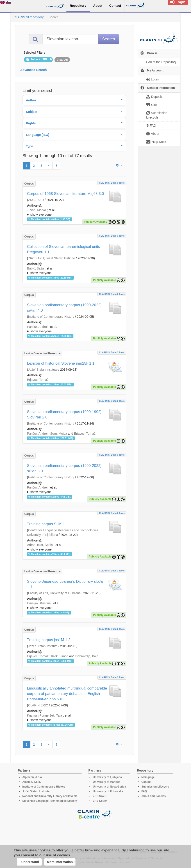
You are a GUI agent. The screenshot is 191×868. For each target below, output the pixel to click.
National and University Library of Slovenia (50, 796)
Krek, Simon (60, 656)
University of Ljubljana (107, 777)
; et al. (74, 212)
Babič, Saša (35, 268)
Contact (147, 782)
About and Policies (154, 796)
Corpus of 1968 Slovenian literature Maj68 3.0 (65, 194)
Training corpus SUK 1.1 (48, 524)
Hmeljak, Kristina (39, 603)
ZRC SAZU (36, 200)
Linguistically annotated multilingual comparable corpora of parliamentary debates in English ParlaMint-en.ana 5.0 (67, 694)
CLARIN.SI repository (29, 17)
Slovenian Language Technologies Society (50, 801)
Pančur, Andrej (37, 327)
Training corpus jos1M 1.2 (49, 640)
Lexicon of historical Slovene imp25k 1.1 (61, 363)
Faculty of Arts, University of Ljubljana (54, 593)
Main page (148, 777)
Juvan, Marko (36, 210)
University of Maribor (106, 782)
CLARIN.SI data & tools (112, 183)
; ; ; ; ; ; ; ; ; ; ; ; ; (74, 605)
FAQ (144, 791)
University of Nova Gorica (109, 787)
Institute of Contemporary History (51, 317)
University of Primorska (108, 791)
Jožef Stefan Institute (60, 258)
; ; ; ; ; (74, 329)
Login (178, 2)
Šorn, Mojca (59, 434)
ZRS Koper (100, 801)
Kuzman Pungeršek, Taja (44, 715)
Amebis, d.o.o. (32, 782)
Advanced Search (34, 70)
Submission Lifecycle (155, 787)
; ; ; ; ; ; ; (74, 212)
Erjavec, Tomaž (38, 380)
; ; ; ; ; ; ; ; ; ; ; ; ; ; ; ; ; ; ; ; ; (74, 547)
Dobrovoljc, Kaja (87, 656)
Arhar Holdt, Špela (40, 545)
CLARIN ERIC (38, 705)
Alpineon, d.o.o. (32, 777)
